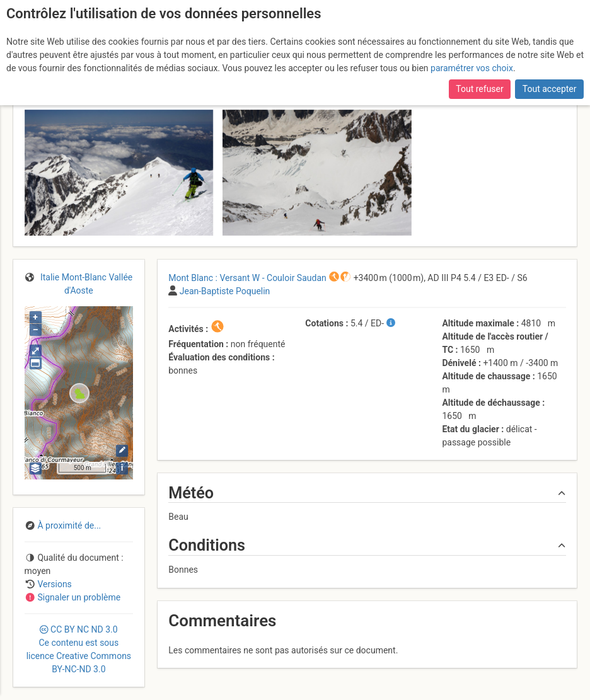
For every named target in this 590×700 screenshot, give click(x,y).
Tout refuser (479, 89)
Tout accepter (550, 89)
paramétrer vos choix (472, 68)
